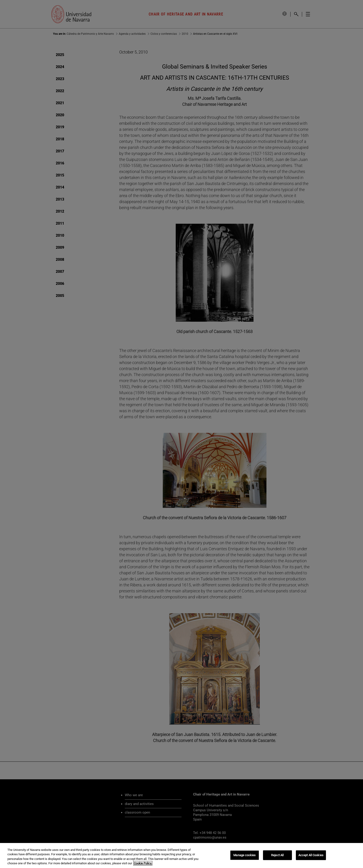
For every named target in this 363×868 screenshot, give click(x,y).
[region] (181, 855)
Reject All (277, 855)
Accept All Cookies (311, 855)
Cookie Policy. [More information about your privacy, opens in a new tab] (143, 863)
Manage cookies (244, 855)
